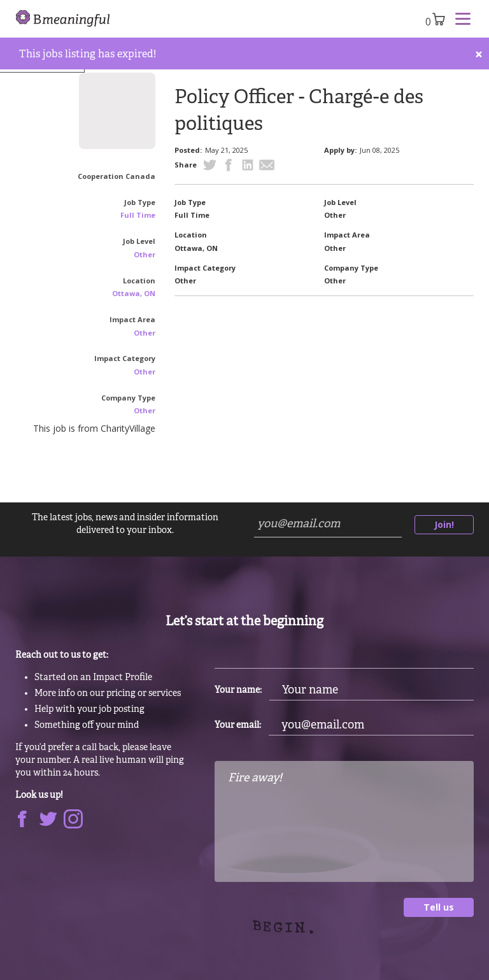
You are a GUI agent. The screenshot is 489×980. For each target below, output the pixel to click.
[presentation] (311, 942)
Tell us (439, 907)
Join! (444, 524)
